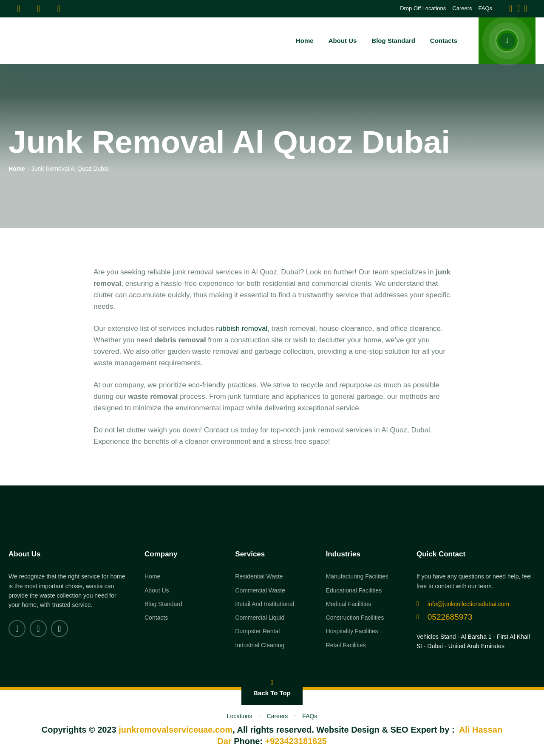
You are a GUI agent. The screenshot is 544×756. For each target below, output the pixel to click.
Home (17, 169)
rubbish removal (242, 329)
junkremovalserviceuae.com (176, 730)
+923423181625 (296, 741)
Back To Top (272, 688)
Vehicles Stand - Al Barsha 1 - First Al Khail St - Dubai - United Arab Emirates (473, 641)
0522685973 (445, 617)
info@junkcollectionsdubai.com (463, 604)
